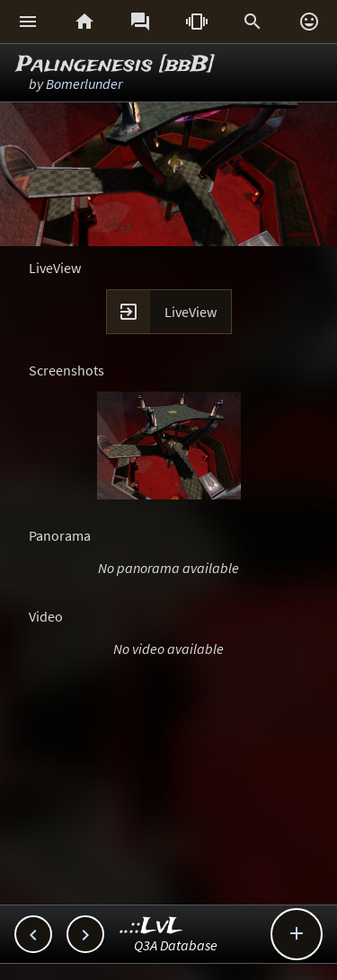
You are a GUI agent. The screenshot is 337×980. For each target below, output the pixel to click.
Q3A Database (176, 945)
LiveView (191, 312)
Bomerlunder (84, 84)
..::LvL (151, 927)
